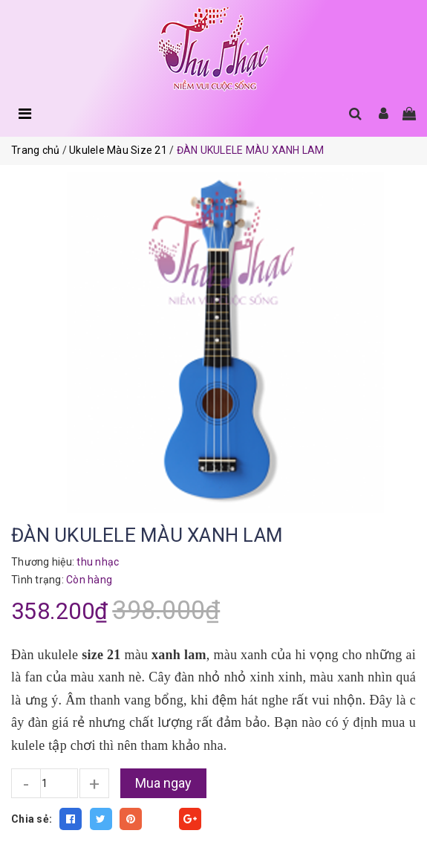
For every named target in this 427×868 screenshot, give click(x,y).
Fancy (160, 819)
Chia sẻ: (32, 819)
